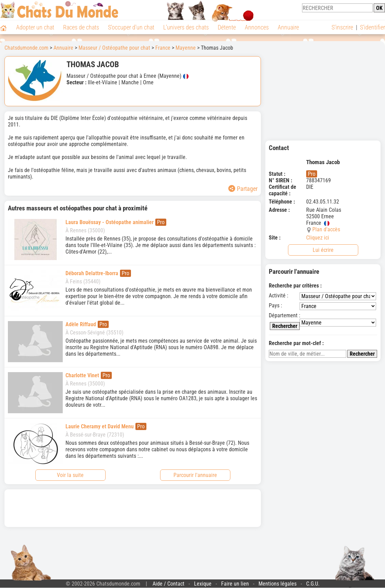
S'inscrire (342, 27)
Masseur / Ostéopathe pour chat (114, 48)
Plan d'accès (326, 229)
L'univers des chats (186, 27)
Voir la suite (70, 475)
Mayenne (186, 48)
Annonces (257, 27)
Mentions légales (278, 584)
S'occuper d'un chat (131, 27)
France (163, 48)
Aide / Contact (169, 584)
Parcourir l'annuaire (195, 475)
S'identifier (372, 27)
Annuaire (288, 27)
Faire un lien (235, 584)
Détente (227, 27)
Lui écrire (323, 250)
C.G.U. (313, 584)
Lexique (203, 584)
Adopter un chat (35, 27)
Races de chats (81, 27)
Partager (243, 189)
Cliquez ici (318, 238)
